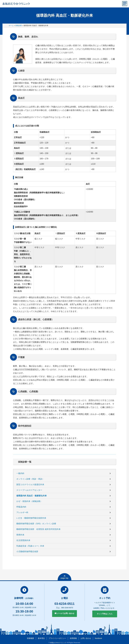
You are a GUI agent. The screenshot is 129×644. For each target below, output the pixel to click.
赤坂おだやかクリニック (58, 643)
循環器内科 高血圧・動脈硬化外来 (32, 496)
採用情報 (73, 638)
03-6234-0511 (64, 604)
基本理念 (41, 638)
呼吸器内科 (21, 507)
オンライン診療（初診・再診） (30, 479)
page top (64, 577)
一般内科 (20, 473)
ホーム (11, 25)
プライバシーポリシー (57, 638)
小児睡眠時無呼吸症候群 (27, 552)
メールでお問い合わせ (64, 613)
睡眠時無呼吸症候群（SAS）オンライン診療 (36, 524)
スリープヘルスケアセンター (29, 490)
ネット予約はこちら (105, 614)
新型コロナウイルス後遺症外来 (30, 485)
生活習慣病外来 (23, 540)
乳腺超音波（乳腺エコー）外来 (30, 546)
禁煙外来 (20, 535)
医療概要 (31, 638)
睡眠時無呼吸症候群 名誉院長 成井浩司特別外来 (38, 529)
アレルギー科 (22, 512)
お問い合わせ (86, 638)
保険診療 (18, 25)
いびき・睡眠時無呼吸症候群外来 (31, 518)
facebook (98, 638)
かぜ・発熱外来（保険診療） (29, 501)
